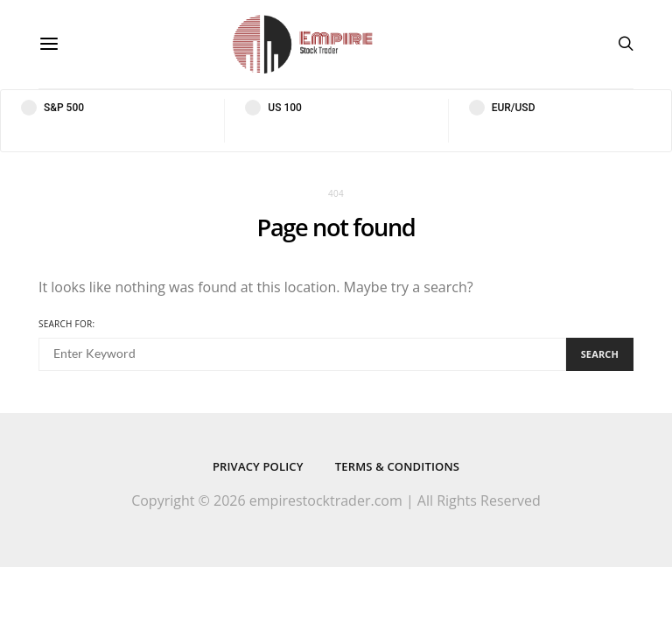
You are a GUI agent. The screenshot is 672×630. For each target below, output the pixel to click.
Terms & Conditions (397, 466)
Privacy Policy (258, 466)
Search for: (66, 324)
